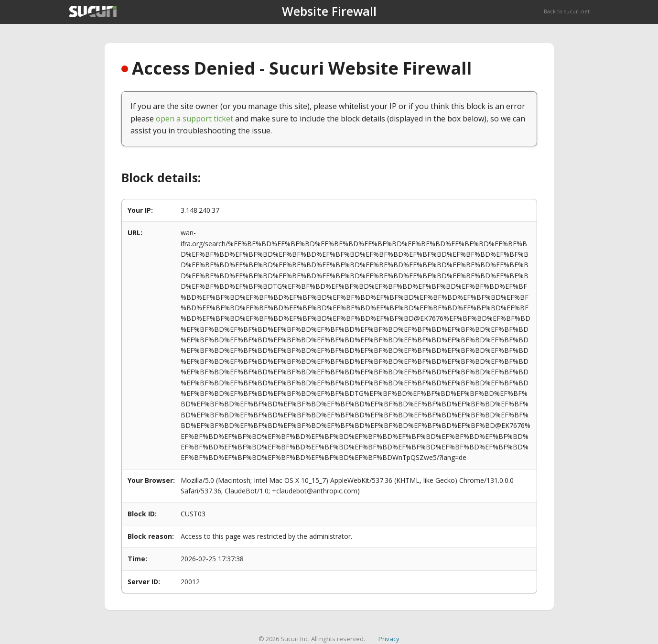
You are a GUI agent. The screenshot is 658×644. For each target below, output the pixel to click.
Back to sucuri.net (567, 11)
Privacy (389, 639)
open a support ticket (194, 119)
